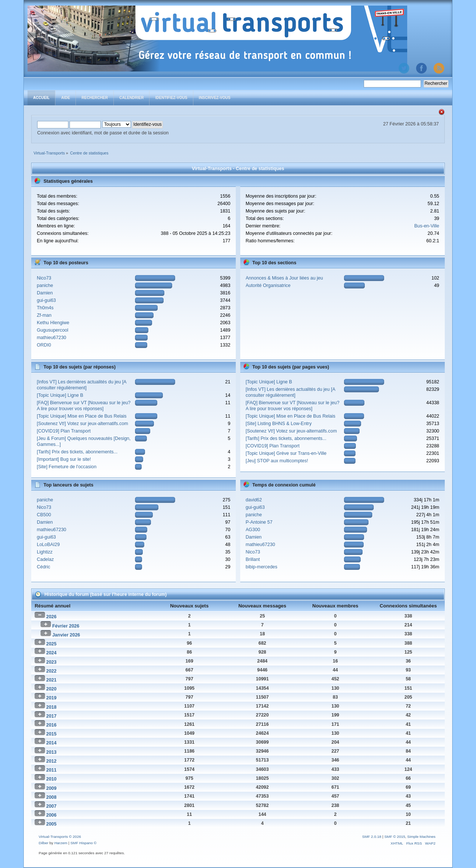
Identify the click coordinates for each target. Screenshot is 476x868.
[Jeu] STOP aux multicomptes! (277, 461)
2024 (51, 653)
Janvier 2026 (66, 635)
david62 (254, 500)
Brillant (253, 559)
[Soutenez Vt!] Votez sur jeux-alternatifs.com (82, 424)
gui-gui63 (46, 300)
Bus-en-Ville (427, 226)
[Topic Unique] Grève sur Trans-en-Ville (286, 453)
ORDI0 (44, 345)
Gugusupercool (53, 330)
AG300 (253, 530)
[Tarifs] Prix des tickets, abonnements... (77, 452)
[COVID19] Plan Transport (64, 431)
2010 (51, 779)
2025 (51, 644)
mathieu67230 (52, 338)
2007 (51, 806)
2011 (51, 770)
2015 (51, 734)
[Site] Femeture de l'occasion (67, 467)
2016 (51, 725)
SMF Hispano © (83, 843)
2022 (51, 671)
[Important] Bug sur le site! (64, 459)
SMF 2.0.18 (372, 837)
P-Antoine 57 (259, 522)
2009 (51, 788)
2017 (51, 716)
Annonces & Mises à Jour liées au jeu (284, 278)
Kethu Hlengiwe (53, 323)
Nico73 (44, 278)
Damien (45, 293)
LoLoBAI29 (48, 545)
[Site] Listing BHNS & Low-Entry (279, 424)
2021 (51, 680)
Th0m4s (45, 308)
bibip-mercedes (262, 567)
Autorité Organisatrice (268, 285)
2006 (51, 815)
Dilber (44, 843)
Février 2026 (66, 626)
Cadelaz (45, 559)
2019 (51, 698)
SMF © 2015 (395, 837)
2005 (51, 824)
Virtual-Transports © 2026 (60, 837)
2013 (51, 752)
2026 (51, 617)
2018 (51, 707)
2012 (51, 761)
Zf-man (44, 315)
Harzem (61, 843)
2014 (51, 743)
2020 (51, 689)
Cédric (44, 567)
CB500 (44, 515)
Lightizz (45, 552)
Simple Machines (421, 837)
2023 (51, 662)
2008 (51, 797)
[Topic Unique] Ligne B (60, 395)
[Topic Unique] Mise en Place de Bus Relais (82, 416)
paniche (45, 285)
